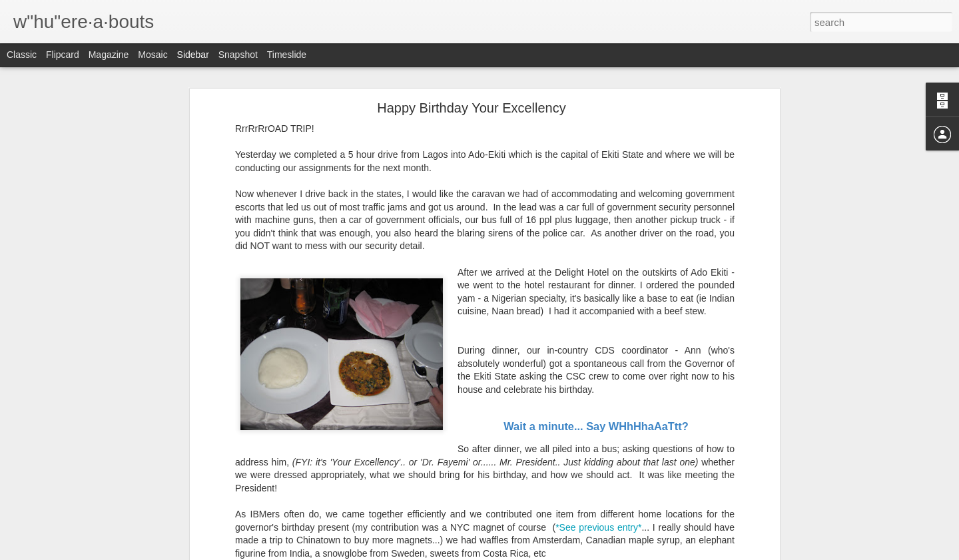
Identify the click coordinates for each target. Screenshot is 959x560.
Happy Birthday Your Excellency (472, 100)
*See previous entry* (598, 519)
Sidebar (193, 55)
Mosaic (153, 55)
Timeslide (287, 55)
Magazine (109, 55)
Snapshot (238, 55)
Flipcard (63, 55)
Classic (22, 55)
